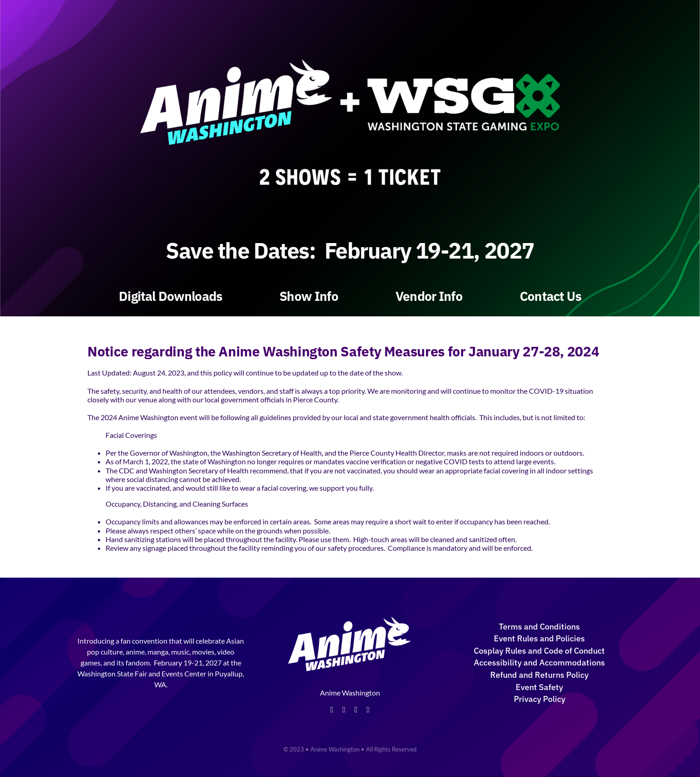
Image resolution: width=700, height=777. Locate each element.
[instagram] (356, 710)
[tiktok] (368, 710)
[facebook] (332, 710)
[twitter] (344, 710)
